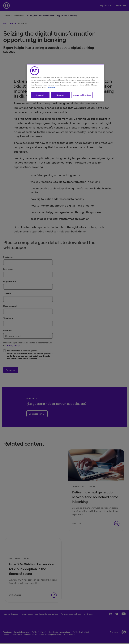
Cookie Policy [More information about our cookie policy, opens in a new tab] (51, 87)
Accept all (40, 95)
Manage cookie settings (82, 95)
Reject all (60, 95)
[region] (65, 83)
